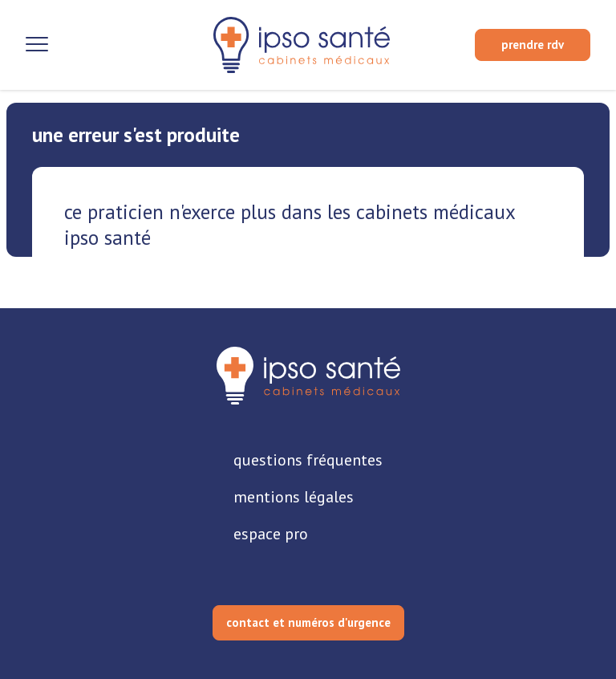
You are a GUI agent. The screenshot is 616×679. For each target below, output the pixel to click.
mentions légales (294, 497)
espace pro (271, 534)
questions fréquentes (308, 460)
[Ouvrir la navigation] (37, 45)
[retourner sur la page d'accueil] (308, 376)
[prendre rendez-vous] (533, 45)
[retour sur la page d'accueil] (302, 45)
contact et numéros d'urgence (308, 622)
